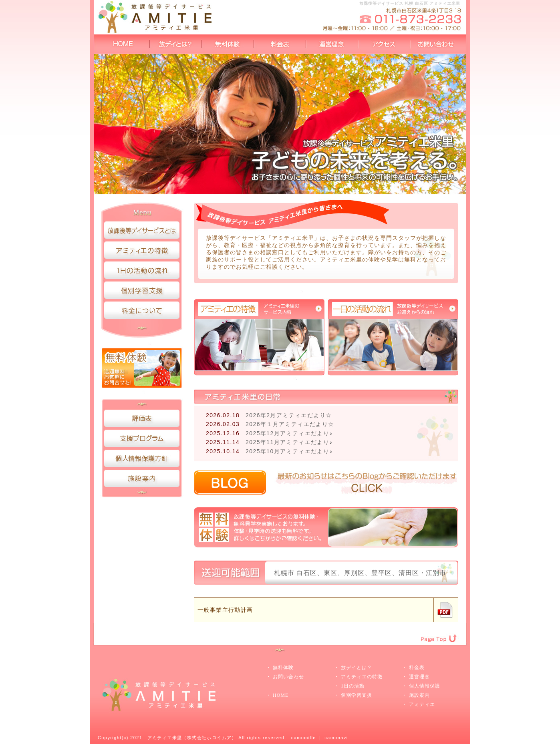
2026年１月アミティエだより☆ (290, 424)
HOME (281, 695)
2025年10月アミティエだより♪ (289, 451)
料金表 (417, 668)
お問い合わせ (288, 677)
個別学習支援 (357, 695)
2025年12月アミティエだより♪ (289, 433)
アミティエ (422, 704)
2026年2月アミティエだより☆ (289, 415)
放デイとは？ (357, 668)
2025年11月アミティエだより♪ (289, 442)
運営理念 (419, 677)
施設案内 (419, 695)
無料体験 (283, 668)
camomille (304, 738)
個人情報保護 (425, 686)
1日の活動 (353, 686)
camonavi (336, 738)
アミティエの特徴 (362, 677)
